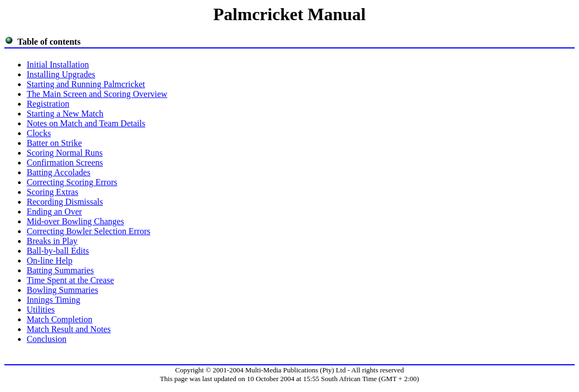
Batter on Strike (54, 143)
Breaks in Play (52, 241)
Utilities (41, 310)
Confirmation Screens (65, 163)
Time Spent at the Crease (70, 280)
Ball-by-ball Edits (58, 251)
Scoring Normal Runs (65, 153)
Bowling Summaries (62, 290)
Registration (48, 104)
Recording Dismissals (65, 202)
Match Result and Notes (69, 329)
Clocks (39, 133)
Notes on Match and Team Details (86, 123)
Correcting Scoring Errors (72, 182)
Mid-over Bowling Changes (75, 221)
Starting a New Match (65, 114)
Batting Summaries (60, 270)
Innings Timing (53, 300)
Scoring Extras (53, 192)
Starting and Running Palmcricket (86, 84)
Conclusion (47, 339)
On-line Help (50, 261)
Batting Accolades (59, 172)
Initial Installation (58, 65)
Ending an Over (54, 212)
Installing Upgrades (61, 74)
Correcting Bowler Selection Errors (89, 231)
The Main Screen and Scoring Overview (97, 94)
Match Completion (59, 319)
